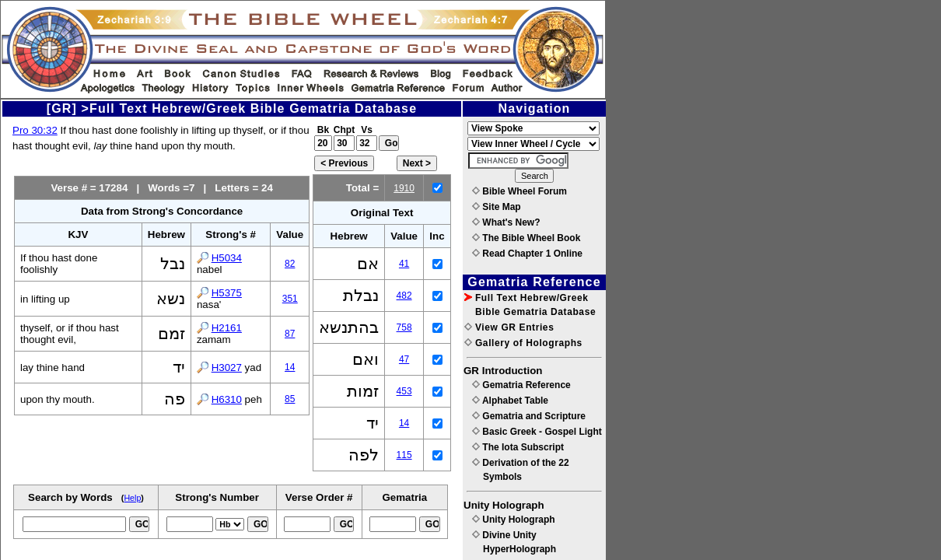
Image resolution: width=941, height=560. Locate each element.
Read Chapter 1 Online (527, 254)
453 (404, 391)
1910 (404, 188)
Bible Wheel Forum (519, 191)
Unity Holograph (514, 520)
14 (290, 367)
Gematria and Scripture (529, 416)
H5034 (227, 258)
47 (404, 359)
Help (132, 498)
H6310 (227, 399)
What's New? (506, 222)
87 (290, 334)
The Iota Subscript (518, 447)
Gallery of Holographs (523, 343)
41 (404, 264)
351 (290, 299)
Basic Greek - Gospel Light (537, 432)
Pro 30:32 (35, 130)
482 (404, 296)
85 (290, 399)
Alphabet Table (510, 401)
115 (404, 455)
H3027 (227, 367)
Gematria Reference (521, 385)
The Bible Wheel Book (526, 238)
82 (290, 264)
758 (404, 327)
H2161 (227, 328)
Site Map (497, 207)
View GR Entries (509, 327)
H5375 (227, 293)
